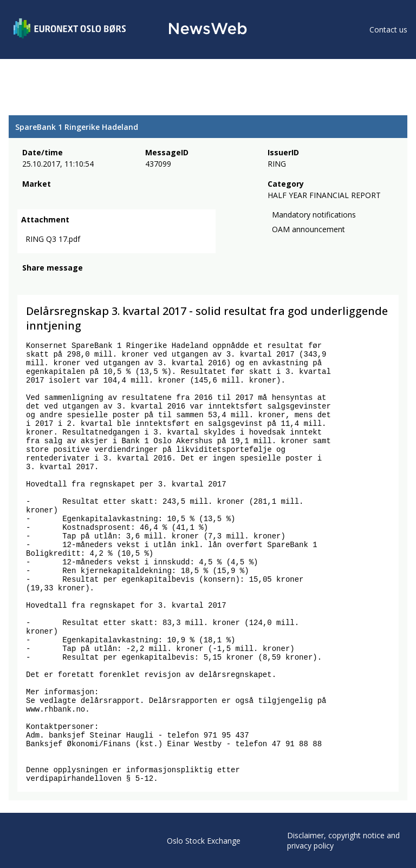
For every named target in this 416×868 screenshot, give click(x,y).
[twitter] (45, 282)
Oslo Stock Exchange (204, 841)
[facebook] (28, 282)
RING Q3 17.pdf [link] (53, 239)
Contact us (388, 29)
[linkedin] (66, 282)
